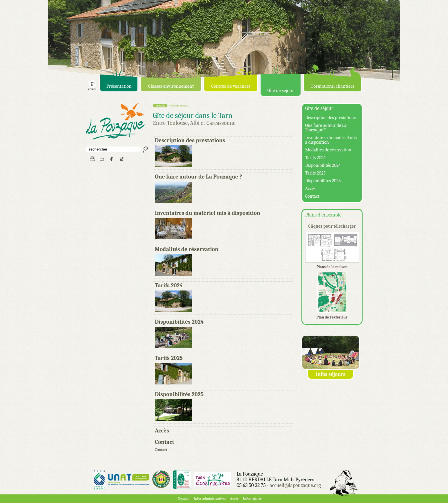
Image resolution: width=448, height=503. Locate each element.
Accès (162, 431)
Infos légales (252, 498)
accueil (92, 88)
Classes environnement (171, 86)
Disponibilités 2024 (179, 322)
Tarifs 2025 (169, 358)
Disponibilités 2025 (179, 394)
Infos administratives (210, 498)
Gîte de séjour (281, 90)
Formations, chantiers (333, 86)
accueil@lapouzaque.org (295, 485)
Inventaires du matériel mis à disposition (208, 213)
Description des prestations (190, 140)
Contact (165, 442)
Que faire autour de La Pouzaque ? (198, 177)
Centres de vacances (231, 86)
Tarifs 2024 (169, 285)
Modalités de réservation (187, 249)
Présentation (119, 86)
